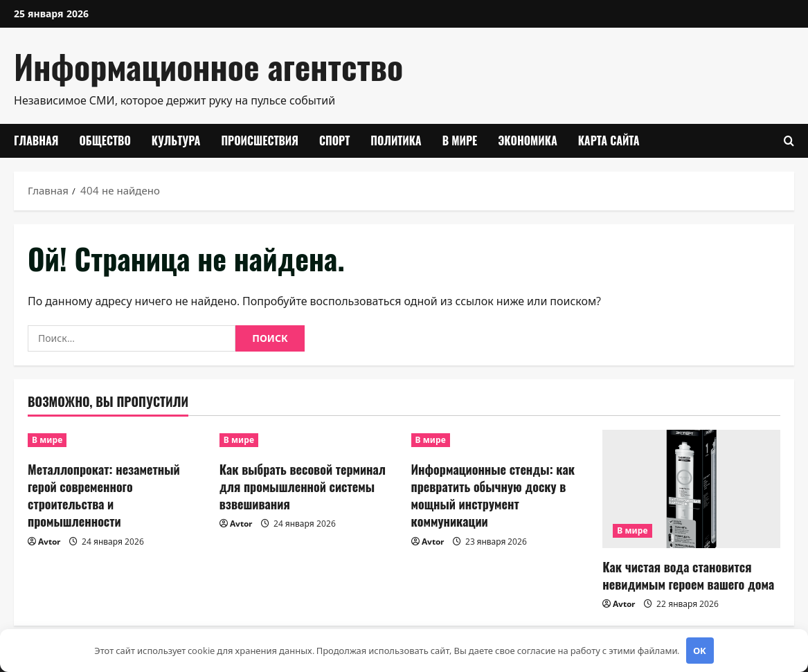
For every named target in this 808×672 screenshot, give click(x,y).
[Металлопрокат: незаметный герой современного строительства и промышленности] (117, 440)
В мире (460, 140)
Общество (105, 140)
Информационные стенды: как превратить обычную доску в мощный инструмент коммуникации (493, 496)
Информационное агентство (208, 66)
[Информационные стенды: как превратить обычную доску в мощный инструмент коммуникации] (500, 440)
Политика (396, 140)
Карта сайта (609, 140)
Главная (36, 140)
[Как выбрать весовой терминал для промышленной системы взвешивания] (308, 440)
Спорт (334, 140)
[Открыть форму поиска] (789, 141)
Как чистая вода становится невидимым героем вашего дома (688, 575)
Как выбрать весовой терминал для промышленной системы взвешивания (303, 487)
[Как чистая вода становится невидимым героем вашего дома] (691, 489)
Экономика (528, 140)
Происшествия (260, 140)
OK (700, 651)
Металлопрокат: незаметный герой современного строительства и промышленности (104, 496)
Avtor (49, 542)
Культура (176, 140)
